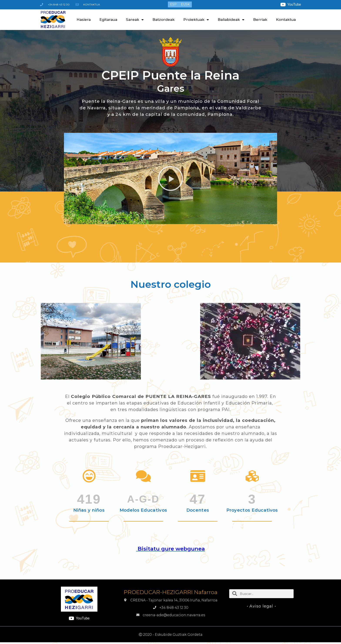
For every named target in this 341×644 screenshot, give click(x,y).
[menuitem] (173, 4)
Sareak (135, 20)
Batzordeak (164, 20)
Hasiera (84, 20)
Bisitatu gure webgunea (170, 549)
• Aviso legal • (261, 606)
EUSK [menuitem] (185, 5)
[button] (170, 178)
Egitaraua (108, 20)
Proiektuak (196, 20)
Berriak (260, 20)
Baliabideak (231, 20)
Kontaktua (286, 20)
